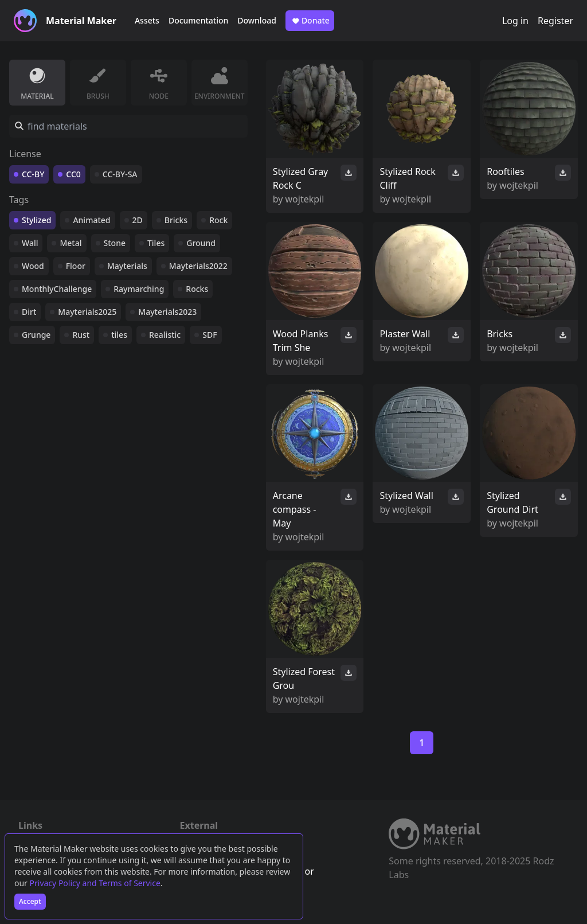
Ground (201, 243)
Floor (76, 266)
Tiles (156, 243)
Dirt (29, 312)
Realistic (165, 335)
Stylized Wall (406, 496)
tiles (119, 335)
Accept (30, 901)
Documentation (198, 20)
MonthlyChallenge (57, 289)
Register (555, 21)
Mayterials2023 (167, 312)
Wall (30, 243)
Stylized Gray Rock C (301, 178)
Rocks (197, 289)
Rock (218, 220)
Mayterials (127, 266)
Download (257, 20)
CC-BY (33, 174)
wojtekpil (305, 199)
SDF (210, 335)
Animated (91, 220)
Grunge (36, 335)
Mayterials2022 (198, 266)
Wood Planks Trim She (301, 341)
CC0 (73, 174)
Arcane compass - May (295, 509)
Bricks (176, 220)
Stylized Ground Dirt (512, 502)
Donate (310, 21)
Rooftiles (506, 171)
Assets (147, 20)
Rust (81, 335)
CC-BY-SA (120, 174)
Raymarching (139, 289)
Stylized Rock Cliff (407, 178)
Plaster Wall (405, 334)
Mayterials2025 (87, 312)
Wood (33, 266)
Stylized (36, 220)
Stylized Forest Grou (304, 679)
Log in (515, 21)
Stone (115, 243)
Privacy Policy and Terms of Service (95, 883)
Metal (71, 243)
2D (138, 220)
